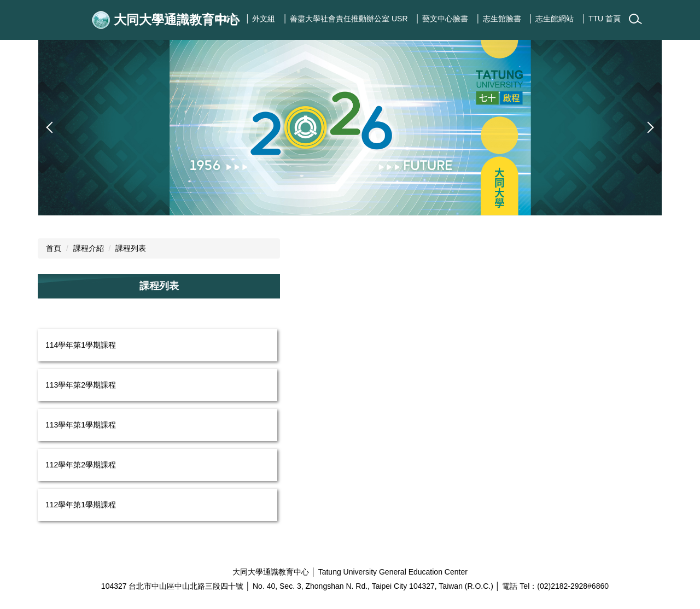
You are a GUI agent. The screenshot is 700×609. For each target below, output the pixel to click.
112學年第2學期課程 (81, 465)
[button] (52, 127)
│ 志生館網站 (552, 19)
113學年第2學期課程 (81, 385)
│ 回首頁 (223, 19)
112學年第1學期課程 (81, 505)
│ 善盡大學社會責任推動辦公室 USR (345, 19)
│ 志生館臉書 (498, 19)
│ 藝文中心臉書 (442, 19)
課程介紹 (89, 248)
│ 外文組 (261, 19)
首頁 (54, 248)
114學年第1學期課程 (81, 345)
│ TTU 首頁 (602, 19)
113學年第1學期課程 (81, 425)
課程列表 (131, 248)
